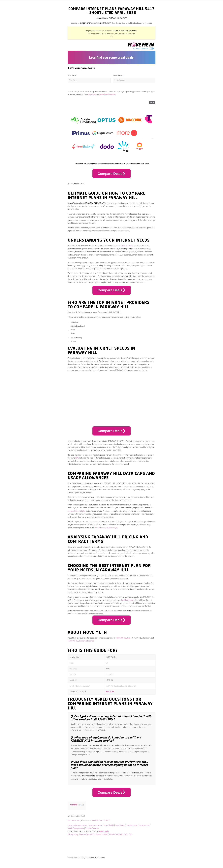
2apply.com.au (132, 825)
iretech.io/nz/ (120, 825)
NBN (77, 458)
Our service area (74, 821)
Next (152, 102)
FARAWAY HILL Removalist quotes (81, 641)
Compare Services (92, 828)
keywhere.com (144, 825)
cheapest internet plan (77, 511)
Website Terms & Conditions (107, 95)
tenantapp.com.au (95, 825)
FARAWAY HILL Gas (123, 638)
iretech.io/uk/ (109, 825)
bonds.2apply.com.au (76, 828)
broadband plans (128, 600)
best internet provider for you (106, 528)
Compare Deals (111, 174)
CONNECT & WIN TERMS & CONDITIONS (117, 835)
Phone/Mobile (117, 76)
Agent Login (104, 832)
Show (81, 805)
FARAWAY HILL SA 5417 (101, 821)
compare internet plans (124, 246)
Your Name (72, 76)
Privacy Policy (92, 95)
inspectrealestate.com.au (77, 825)
